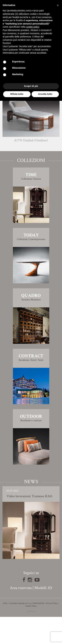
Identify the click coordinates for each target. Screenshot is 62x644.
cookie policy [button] (33, 27)
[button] (58, 5)
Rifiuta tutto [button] (17, 94)
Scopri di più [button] (31, 86)
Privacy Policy (52, 631)
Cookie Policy (31, 633)
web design (31, 638)
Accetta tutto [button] (45, 94)
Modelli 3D (43, 615)
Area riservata (21, 615)
